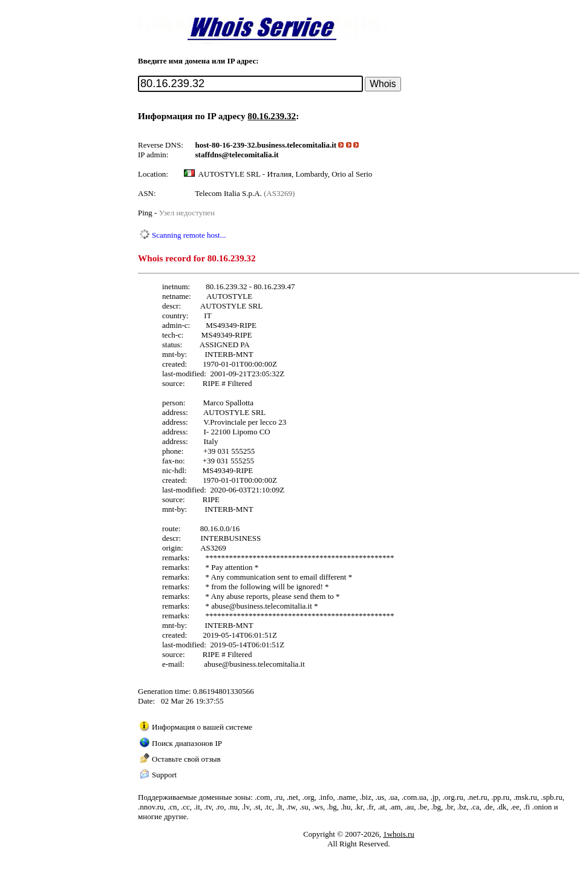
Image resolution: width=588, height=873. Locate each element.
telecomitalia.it (312, 145)
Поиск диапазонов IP (187, 743)
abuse (220, 606)
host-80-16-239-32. (226, 145)
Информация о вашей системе (202, 727)
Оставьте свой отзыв (186, 759)
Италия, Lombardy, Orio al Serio (319, 174)
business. (272, 145)
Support (164, 775)
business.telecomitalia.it (274, 606)
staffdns (209, 155)
